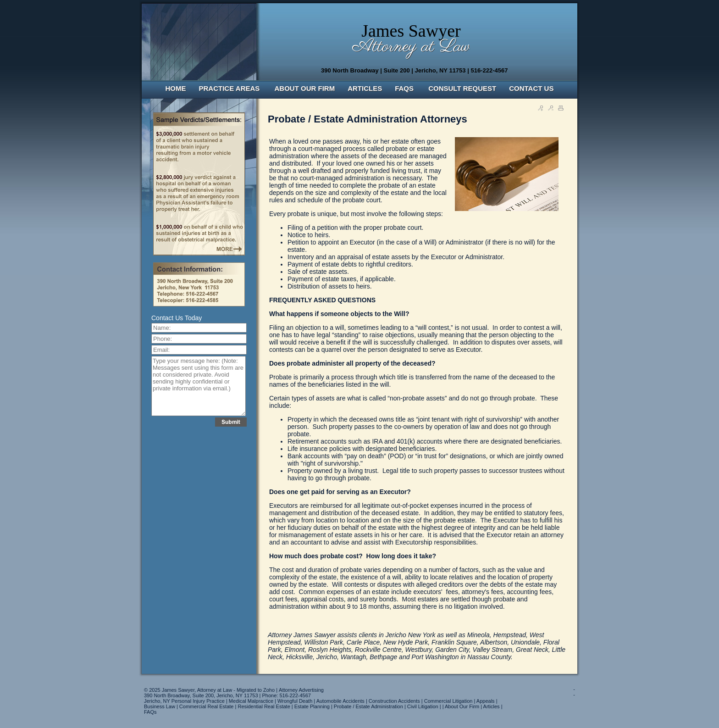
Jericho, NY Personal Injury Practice (184, 701)
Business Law (160, 706)
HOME (176, 88)
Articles (492, 706)
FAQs (150, 712)
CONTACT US (531, 88)
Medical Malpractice (251, 701)
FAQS (405, 88)
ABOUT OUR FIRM (305, 88)
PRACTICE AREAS (230, 88)
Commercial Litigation (448, 701)
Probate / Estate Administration (368, 706)
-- (574, 692)
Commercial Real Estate (207, 706)
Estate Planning (312, 706)
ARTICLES (365, 88)
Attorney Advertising (301, 690)
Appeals (486, 701)
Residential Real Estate (264, 706)
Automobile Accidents (340, 701)
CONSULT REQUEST (462, 88)
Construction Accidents (394, 701)
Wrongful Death (295, 701)
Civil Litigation (423, 706)
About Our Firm (462, 706)
